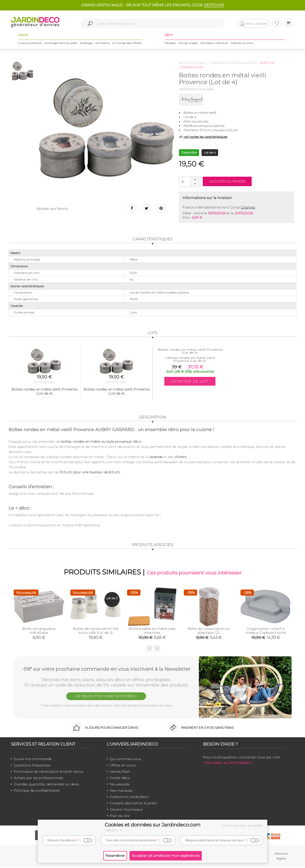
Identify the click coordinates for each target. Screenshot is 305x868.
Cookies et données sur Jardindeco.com (152, 825)
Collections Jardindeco (129, 797)
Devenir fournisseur (126, 810)
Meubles (170, 43)
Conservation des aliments (233, 63)
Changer (248, 207)
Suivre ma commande (33, 759)
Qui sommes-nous (125, 759)
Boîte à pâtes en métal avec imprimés (152, 631)
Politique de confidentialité (37, 791)
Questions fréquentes (32, 766)
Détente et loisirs (242, 43)
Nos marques (121, 791)
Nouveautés (120, 785)
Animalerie (102, 43)
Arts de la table (188, 43)
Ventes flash (120, 772)
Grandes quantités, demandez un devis (46, 785)
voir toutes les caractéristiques (203, 137)
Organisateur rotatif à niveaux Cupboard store (266, 631)
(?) (79, 840)
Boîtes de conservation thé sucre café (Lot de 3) (96, 631)
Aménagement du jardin (61, 43)
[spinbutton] (189, 181)
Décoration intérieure (214, 43)
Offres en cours (123, 766)
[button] (195, 179)
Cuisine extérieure (30, 43)
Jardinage (86, 43)
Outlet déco (120, 778)
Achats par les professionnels (39, 778)
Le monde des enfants (127, 43)
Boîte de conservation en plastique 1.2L (209, 631)
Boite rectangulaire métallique (39, 631)
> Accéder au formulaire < (228, 763)
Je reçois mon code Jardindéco (106, 697)
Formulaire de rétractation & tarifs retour (49, 772)
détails (115, 830)
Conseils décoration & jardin (133, 804)
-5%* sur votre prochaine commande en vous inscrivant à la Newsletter (106, 669)
